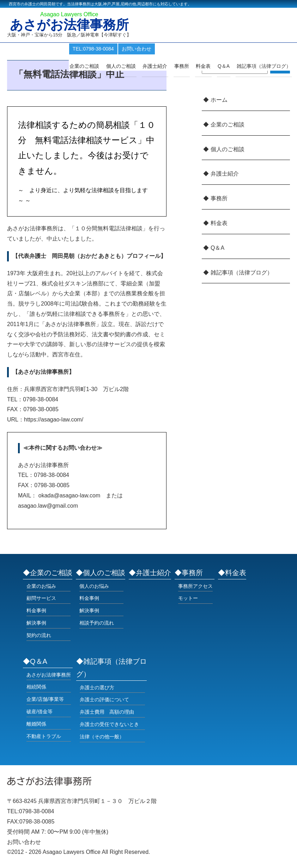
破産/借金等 (40, 711)
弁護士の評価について (104, 699)
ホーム (219, 100)
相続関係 (36, 687)
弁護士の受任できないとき (109, 724)
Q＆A (217, 248)
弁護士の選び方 (97, 687)
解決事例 (36, 623)
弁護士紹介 (162, 66)
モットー (188, 598)
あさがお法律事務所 (71, 25)
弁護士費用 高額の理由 (107, 712)
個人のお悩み (94, 586)
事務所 (187, 66)
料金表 (207, 66)
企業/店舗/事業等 (45, 699)
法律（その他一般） (102, 737)
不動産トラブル (44, 736)
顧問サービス (41, 598)
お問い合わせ (148, 49)
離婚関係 (36, 724)
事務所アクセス (195, 586)
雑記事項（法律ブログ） (265, 66)
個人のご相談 (130, 66)
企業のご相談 (95, 66)
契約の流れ (39, 635)
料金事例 (36, 610)
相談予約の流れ (97, 623)
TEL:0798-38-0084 (105, 49)
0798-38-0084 (37, 811)
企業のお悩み (41, 586)
